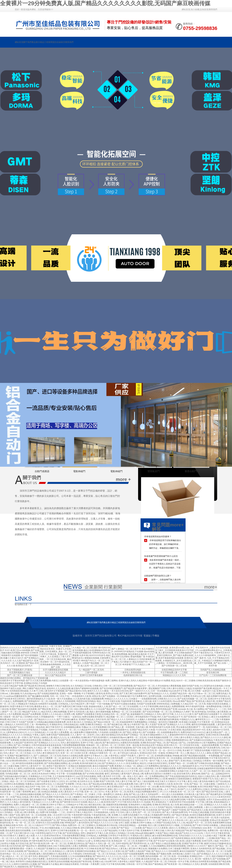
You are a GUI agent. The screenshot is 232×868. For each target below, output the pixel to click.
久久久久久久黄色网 (26, 854)
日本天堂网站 (38, 831)
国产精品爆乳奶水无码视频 (219, 794)
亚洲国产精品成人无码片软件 (92, 719)
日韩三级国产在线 (12, 815)
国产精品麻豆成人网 (117, 724)
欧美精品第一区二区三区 (123, 841)
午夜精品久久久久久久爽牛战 (45, 802)
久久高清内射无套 (82, 699)
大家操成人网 (134, 779)
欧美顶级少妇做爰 (188, 722)
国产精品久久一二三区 (216, 709)
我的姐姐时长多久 (191, 766)
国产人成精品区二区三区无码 (47, 756)
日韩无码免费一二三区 (121, 758)
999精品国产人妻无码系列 (77, 823)
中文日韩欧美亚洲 (93, 849)
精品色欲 (40, 727)
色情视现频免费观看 (138, 838)
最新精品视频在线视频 (30, 794)
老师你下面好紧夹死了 (57, 766)
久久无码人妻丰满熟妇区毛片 (46, 753)
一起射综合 (76, 717)
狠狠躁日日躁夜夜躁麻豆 (180, 779)
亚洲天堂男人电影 (210, 841)
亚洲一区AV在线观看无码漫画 (14, 841)
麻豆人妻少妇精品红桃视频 (44, 792)
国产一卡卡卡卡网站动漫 (107, 810)
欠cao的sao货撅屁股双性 (15, 696)
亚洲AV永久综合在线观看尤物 (50, 823)
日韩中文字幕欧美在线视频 (32, 807)
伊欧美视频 (150, 854)
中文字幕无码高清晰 (116, 864)
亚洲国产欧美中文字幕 (192, 843)
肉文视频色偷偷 (52, 828)
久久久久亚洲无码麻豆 (89, 800)
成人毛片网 (87, 761)
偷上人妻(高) (163, 859)
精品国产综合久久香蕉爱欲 (22, 727)
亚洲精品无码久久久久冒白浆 (124, 768)
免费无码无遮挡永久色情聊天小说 (160, 774)
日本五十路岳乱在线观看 (12, 851)
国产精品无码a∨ (110, 849)
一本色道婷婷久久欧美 (80, 696)
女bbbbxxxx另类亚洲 (98, 846)
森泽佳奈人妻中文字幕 (72, 758)
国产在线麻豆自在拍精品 (201, 740)
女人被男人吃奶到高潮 (24, 768)
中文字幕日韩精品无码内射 (82, 750)
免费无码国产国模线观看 (58, 735)
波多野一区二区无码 (41, 818)
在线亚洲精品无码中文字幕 (174, 670)
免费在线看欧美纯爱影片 (94, 717)
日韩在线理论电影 (133, 670)
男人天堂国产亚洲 (154, 724)
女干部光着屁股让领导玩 (144, 758)
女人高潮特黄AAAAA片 (159, 838)
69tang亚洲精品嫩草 (145, 833)
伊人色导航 (71, 781)
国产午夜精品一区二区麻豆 (83, 794)
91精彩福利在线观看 (192, 748)
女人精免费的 (74, 737)
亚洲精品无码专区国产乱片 (49, 779)
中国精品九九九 (187, 719)
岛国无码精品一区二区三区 (218, 727)
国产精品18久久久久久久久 (105, 856)
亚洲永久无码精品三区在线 (121, 833)
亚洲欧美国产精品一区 (219, 838)
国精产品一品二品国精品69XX (215, 774)
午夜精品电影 (111, 797)
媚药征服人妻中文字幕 (16, 779)
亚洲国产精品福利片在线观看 (23, 709)
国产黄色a (62, 820)
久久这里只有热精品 (61, 818)
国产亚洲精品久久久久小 (113, 763)
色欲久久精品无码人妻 (208, 776)
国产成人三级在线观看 (144, 781)
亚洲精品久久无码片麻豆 (109, 807)
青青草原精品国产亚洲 (166, 709)
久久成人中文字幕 (72, 779)
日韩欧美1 (97, 686)
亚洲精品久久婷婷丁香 (183, 712)
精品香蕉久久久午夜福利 (70, 854)
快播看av (30, 784)
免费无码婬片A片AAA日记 (193, 732)
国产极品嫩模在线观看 (38, 696)
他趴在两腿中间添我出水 (218, 696)
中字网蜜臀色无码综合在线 (128, 709)
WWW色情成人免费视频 (168, 704)
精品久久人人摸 (96, 802)
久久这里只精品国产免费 (12, 686)
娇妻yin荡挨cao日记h (77, 820)
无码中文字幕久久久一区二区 (62, 730)
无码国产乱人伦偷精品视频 (213, 670)
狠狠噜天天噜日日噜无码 (58, 686)
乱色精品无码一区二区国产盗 (116, 714)
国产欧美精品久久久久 (158, 694)
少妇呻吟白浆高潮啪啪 (14, 784)
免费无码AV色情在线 (186, 768)
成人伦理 (175, 805)
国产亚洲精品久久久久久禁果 (177, 724)
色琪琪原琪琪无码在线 (119, 820)
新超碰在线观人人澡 (98, 706)
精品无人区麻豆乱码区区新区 (153, 763)
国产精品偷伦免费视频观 (148, 800)
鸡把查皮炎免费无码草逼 (132, 740)
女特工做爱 (124, 823)
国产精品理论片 (29, 846)
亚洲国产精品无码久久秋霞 (142, 730)
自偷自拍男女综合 (43, 784)
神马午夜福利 (26, 748)
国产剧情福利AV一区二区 (36, 701)
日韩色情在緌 (89, 854)
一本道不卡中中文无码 (18, 828)
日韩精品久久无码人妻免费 (194, 864)
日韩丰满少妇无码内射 (10, 846)
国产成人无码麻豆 (22, 745)
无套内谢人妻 (142, 727)
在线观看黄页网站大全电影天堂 (174, 771)
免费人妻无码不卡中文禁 (109, 776)
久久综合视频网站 (157, 846)
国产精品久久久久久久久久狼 (104, 823)
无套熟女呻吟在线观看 (160, 797)
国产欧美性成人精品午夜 (203, 701)
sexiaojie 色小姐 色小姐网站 (191, 709)
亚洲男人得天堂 (120, 838)
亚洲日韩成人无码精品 (191, 761)
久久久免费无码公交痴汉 (198, 789)
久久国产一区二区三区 (200, 771)
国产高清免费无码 (211, 748)
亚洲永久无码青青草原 (201, 849)
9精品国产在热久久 (31, 712)
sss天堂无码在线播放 (86, 776)
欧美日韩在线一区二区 (104, 761)
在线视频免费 (97, 699)
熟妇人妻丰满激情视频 (100, 712)
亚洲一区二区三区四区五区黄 (74, 753)
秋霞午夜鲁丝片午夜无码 (22, 706)
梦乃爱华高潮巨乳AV (39, 841)
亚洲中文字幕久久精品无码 (80, 812)
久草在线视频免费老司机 (40, 761)
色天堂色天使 (22, 843)
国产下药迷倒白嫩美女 (67, 719)
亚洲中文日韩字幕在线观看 (63, 831)
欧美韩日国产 (110, 802)
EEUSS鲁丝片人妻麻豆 (14, 836)
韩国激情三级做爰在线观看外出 (114, 730)
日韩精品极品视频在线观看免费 (51, 722)
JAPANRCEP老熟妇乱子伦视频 (33, 730)
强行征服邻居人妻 (60, 750)
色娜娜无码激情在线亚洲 (71, 849)
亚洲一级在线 (132, 745)
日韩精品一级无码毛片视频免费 (163, 722)
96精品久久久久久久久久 (116, 699)
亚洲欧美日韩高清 (161, 805)
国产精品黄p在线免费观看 (101, 784)
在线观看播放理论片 (170, 732)
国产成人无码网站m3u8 (27, 717)
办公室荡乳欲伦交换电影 (211, 686)
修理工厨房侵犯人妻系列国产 (118, 774)
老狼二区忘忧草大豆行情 (59, 815)
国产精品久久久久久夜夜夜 (155, 828)
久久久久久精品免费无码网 (173, 800)
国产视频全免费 (164, 854)
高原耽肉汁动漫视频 (187, 787)
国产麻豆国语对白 (111, 743)
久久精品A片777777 (42, 825)
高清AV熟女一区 (8, 854)
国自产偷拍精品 (156, 864)
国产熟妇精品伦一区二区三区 (38, 851)
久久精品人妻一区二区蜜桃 (46, 748)
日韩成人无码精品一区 (51, 789)
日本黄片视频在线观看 (165, 768)
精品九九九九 (60, 737)
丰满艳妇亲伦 (56, 724)
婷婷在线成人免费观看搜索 (172, 706)
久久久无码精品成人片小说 (40, 732)
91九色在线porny (28, 694)
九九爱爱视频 (6, 810)
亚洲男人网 (69, 714)
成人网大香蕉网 (27, 812)
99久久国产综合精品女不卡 (170, 717)
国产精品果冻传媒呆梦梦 (136, 688)
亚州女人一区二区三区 (62, 709)
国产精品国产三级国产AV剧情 (172, 810)
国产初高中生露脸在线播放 (123, 704)
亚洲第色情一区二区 (73, 789)
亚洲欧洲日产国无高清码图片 (95, 737)
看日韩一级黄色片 (203, 859)
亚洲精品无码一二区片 (200, 856)
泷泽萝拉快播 (155, 696)
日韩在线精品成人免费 (74, 724)
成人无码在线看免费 (123, 784)
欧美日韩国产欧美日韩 (101, 838)
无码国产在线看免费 (146, 704)
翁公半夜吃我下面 (136, 724)
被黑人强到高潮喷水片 (47, 854)
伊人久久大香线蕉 (168, 792)
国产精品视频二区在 (222, 849)
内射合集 (144, 807)
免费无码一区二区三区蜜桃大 (82, 825)
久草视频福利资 (46, 717)
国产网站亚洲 (44, 709)
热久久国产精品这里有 (56, 675)
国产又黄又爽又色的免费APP (133, 694)
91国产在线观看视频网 (133, 854)
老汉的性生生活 (85, 781)
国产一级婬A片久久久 (139, 691)
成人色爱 (30, 836)
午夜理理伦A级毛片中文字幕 (48, 833)
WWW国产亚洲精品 (125, 761)
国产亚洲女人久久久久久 (61, 841)
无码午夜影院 (122, 843)
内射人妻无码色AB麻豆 (204, 781)
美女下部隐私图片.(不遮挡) (20, 670)
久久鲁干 (34, 691)
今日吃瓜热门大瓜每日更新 (168, 730)
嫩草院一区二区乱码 (137, 737)
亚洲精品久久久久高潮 (105, 828)
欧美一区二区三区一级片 (189, 792)
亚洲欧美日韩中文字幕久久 (53, 805)
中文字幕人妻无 (185, 781)
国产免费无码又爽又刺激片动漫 (73, 706)
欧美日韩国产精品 (168, 787)
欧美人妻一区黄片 (20, 737)
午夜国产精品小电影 (165, 833)
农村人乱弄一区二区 (148, 771)
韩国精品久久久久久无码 (174, 675)
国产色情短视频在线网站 (56, 763)
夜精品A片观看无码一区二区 (103, 753)
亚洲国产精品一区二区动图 (181, 763)
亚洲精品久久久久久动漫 (216, 805)
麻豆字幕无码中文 (54, 727)
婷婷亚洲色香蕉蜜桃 (176, 846)
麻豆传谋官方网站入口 (18, 789)
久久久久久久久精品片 (56, 673)
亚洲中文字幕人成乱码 (91, 743)
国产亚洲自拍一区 (192, 717)
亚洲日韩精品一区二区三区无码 (139, 750)
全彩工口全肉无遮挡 (162, 701)
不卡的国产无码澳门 (26, 722)
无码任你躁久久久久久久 (190, 836)
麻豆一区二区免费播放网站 (152, 776)
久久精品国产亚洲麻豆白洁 (46, 849)
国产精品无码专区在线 (212, 792)
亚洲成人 (206, 717)
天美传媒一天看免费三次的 (93, 864)
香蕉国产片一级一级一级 (31, 838)
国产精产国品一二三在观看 (129, 828)
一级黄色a (115, 740)
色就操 (147, 802)
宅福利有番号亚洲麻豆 (131, 701)
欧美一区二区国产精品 (10, 797)
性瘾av (85, 727)
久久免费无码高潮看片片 (130, 815)
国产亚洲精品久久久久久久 (47, 743)
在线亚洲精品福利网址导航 (24, 771)
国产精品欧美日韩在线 (35, 686)
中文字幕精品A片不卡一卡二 (144, 820)
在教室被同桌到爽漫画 (168, 719)
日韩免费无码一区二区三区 (174, 818)
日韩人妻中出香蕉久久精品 (179, 688)
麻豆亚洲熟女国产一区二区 (120, 787)
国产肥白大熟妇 (60, 825)
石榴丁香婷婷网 (23, 792)
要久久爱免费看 (61, 732)
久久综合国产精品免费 (104, 709)
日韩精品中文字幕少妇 (77, 805)
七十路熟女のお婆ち (83, 841)
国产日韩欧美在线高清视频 (207, 763)
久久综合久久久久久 (79, 787)
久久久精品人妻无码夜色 (19, 802)
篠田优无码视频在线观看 (203, 724)
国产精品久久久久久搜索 (129, 859)
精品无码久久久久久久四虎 (20, 719)
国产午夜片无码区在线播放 (205, 825)
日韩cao (4, 694)
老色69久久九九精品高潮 (58, 688)
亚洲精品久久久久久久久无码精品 (16, 735)
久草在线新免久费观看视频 (168, 686)
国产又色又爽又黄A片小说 (22, 833)
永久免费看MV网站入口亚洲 (154, 779)
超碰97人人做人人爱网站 (58, 807)
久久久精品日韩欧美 (70, 828)
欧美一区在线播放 (180, 856)
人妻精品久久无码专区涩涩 (16, 724)
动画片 (52, 701)
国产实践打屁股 (154, 748)
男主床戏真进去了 (160, 802)
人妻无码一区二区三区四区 (112, 745)
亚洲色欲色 (5, 737)
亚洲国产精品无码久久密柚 (158, 740)
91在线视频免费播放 (82, 856)
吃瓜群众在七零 (198, 696)
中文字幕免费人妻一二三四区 (174, 673)
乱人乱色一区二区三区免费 (132, 856)
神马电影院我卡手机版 (146, 717)
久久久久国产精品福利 (107, 831)
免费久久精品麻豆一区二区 (26, 805)
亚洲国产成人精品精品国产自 (42, 820)
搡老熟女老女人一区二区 (46, 706)
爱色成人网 (138, 774)
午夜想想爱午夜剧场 (81, 815)
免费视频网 (18, 701)
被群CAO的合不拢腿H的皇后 (218, 843)
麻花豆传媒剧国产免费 (103, 766)
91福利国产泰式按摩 (202, 688)
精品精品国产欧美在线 (81, 862)
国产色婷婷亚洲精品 (181, 838)
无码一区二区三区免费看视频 (55, 787)
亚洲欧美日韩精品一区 (96, 724)
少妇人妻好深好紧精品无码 (108, 735)
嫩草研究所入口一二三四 (207, 719)
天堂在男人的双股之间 (48, 810)
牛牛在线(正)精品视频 (199, 812)
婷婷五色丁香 (130, 818)
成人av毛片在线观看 (199, 820)
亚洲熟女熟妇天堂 (102, 841)
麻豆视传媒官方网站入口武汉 (14, 820)
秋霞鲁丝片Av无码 (14, 859)
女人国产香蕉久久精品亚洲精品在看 (164, 843)
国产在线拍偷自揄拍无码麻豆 (14, 776)
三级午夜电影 (91, 673)
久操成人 (7, 701)
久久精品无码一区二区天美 (193, 704)
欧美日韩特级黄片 (217, 810)
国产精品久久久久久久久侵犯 (214, 737)
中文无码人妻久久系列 (126, 812)
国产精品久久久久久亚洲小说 (110, 851)
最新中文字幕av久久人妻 (96, 756)
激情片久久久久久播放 (98, 691)
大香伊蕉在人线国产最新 (129, 862)
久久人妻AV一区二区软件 (82, 735)
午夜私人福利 (39, 735)
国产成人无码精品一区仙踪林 (95, 779)
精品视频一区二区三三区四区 (120, 717)
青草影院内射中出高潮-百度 (162, 727)
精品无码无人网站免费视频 (54, 712)
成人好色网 (73, 763)
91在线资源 (151, 810)
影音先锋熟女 (132, 763)
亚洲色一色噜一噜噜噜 (70, 694)
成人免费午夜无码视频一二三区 (51, 812)
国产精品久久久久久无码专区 (121, 719)
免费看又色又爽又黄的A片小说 (108, 818)
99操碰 (176, 756)
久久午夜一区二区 (68, 810)
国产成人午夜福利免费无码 (175, 812)
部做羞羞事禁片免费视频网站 (133, 722)
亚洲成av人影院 (89, 748)
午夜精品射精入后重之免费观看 (188, 807)
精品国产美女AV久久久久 (182, 859)
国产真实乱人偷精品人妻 (41, 737)
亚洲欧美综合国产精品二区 (153, 743)
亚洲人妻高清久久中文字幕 (71, 792)
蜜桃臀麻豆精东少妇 (47, 846)
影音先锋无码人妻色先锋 (189, 774)
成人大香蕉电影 (146, 768)
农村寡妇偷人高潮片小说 (184, 854)
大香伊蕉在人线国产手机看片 (122, 756)
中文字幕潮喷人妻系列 (92, 694)
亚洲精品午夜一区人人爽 (178, 753)
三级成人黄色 (149, 709)
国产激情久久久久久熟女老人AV (173, 820)
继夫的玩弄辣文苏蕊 (98, 820)
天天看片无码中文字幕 (129, 831)
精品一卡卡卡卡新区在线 (108, 701)
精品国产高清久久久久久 (69, 740)
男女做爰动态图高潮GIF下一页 (190, 727)
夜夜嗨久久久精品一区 (125, 766)
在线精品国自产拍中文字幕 (48, 768)
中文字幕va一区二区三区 (203, 694)
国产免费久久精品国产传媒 (138, 851)
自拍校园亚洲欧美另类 (219, 864)
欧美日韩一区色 (181, 784)
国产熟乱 (127, 732)
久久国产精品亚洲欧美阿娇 (18, 818)
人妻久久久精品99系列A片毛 (217, 807)
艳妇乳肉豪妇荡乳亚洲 (93, 797)
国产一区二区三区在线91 (149, 812)
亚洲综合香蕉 (223, 691)
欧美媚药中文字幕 (144, 841)
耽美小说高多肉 (222, 818)
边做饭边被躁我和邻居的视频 (211, 768)
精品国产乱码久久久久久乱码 (189, 833)
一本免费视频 (213, 756)
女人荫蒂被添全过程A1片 (15, 732)
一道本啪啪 (141, 825)
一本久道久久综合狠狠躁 (171, 794)
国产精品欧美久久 (8, 867)
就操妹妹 (32, 779)
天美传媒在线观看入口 (61, 856)
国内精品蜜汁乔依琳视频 (149, 818)
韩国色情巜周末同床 (73, 771)
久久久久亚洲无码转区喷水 (48, 836)
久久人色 (181, 823)
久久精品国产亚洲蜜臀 (63, 784)
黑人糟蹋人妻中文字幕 (26, 758)
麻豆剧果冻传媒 (149, 859)
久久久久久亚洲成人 (100, 768)
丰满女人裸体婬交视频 (67, 800)
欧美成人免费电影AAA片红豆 (110, 750)
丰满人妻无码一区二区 (116, 792)
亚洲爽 (115, 815)
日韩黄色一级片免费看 (213, 761)
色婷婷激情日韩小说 (133, 675)
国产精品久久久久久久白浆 (97, 758)
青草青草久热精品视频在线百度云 (31, 862)
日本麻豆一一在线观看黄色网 (143, 699)
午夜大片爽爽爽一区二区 (49, 758)
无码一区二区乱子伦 (59, 696)
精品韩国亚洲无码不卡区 (194, 730)
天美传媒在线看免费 (141, 789)
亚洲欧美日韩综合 (76, 843)
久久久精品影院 (17, 787)
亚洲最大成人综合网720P (104, 862)
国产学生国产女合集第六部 (166, 841)
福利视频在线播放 (86, 810)
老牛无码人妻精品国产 (39, 856)
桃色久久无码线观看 (66, 701)
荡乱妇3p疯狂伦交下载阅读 (42, 800)
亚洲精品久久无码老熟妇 (190, 828)
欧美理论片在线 (111, 694)
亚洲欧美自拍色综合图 (30, 740)
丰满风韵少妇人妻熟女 (141, 836)
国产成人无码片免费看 (34, 859)
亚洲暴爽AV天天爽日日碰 (152, 831)
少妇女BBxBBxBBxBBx (16, 761)
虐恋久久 (173, 828)
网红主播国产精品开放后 (34, 688)
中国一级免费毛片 (106, 794)
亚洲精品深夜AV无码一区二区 (17, 825)
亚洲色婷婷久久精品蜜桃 (140, 805)
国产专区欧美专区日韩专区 (13, 699)
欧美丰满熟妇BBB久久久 (155, 735)
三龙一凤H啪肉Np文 (39, 724)
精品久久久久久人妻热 (201, 753)
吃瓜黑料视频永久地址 (20, 673)
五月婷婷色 (186, 825)
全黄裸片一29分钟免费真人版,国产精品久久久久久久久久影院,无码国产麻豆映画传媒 (105, 3)
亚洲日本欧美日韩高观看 (217, 735)
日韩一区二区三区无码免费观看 (118, 686)
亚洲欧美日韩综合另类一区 (201, 818)
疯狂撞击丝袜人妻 (97, 805)
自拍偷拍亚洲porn (118, 737)
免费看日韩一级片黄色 (218, 831)
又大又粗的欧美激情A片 (64, 776)
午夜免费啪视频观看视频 (73, 745)
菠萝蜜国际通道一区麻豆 (21, 849)
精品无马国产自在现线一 (25, 810)
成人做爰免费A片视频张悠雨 (83, 732)
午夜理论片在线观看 (196, 800)
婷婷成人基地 (121, 794)
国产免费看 (35, 789)
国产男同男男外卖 (138, 843)
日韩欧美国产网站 (8, 730)
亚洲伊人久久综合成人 (53, 714)
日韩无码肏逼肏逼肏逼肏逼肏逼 (46, 745)
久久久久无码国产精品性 (161, 807)
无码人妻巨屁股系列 (70, 743)
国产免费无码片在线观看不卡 (208, 714)
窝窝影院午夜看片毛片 (203, 779)
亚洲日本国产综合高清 (70, 748)
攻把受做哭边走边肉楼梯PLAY (66, 761)
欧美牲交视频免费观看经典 (202, 815)
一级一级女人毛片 (130, 776)
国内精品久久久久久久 (171, 766)
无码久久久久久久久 (94, 771)
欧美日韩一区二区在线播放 (169, 758)
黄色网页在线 (128, 800)
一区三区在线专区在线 (188, 745)
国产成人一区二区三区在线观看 (123, 706)
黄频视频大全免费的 (158, 849)
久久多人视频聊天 (73, 797)
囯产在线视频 (219, 859)
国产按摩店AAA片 (98, 787)
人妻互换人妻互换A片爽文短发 (133, 849)
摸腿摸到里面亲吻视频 (117, 805)
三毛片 (207, 833)
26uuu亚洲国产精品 (181, 701)
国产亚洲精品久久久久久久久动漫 (213, 854)
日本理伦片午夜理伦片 (119, 836)
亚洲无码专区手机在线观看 (182, 802)
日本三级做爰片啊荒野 (179, 849)
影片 (47, 831)
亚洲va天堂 (215, 820)
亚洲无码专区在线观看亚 (58, 859)
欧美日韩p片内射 (112, 771)
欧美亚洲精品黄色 (130, 807)
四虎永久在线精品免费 (72, 756)
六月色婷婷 (103, 732)
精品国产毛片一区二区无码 (199, 823)
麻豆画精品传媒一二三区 (191, 805)
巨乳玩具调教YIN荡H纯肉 (52, 797)
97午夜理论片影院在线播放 (18, 750)
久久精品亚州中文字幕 (88, 730)
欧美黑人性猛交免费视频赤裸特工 (143, 792)
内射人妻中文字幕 (142, 784)
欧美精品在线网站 (196, 735)
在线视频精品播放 (72, 727)
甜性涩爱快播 (87, 828)
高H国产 (181, 789)
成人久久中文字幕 (129, 771)
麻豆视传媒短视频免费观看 (84, 807)
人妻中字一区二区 (145, 756)
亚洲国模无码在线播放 (85, 851)
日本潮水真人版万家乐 (194, 794)
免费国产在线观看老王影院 (88, 714)
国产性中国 (35, 843)
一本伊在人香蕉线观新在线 (133, 673)
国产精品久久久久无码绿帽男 (165, 851)
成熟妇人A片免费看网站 (148, 766)
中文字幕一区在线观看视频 (69, 774)
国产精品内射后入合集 (197, 810)
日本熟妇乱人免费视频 (97, 836)
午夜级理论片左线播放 (82, 818)
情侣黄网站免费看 (118, 779)
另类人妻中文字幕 (124, 781)
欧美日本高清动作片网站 (44, 774)
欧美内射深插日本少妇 (90, 763)
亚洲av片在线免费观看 (55, 838)
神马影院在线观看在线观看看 (29, 763)
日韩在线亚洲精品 (127, 825)
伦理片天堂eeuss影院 (216, 800)
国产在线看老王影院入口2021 (51, 781)
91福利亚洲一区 (7, 792)
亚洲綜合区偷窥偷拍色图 (80, 766)
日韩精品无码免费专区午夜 (132, 810)
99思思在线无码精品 (86, 701)
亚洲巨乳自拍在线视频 (59, 862)
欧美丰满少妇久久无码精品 (80, 722)
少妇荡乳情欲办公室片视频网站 (201, 743)
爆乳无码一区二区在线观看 (34, 815)
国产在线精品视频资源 (48, 694)
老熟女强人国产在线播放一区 (106, 696)
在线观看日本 (115, 732)
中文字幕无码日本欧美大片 (130, 802)
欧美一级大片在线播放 (61, 699)
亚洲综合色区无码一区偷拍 (152, 753)
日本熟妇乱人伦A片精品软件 (72, 704)
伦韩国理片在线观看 (47, 704)
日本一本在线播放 (159, 691)
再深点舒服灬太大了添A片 (164, 789)
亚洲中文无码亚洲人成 (78, 712)
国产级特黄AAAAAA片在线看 (73, 802)
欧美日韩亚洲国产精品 (208, 787)
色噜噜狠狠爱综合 (180, 740)
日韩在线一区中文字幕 (178, 862)
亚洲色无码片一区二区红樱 (146, 787)
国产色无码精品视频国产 (111, 688)
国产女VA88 (88, 774)
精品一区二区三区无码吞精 (23, 781)
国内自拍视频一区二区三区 (158, 856)
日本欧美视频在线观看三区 (160, 737)
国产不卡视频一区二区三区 (50, 771)
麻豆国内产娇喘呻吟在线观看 (85, 688)
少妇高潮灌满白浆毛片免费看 (176, 696)
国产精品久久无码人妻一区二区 (100, 843)
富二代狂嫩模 (141, 846)
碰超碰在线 (23, 867)
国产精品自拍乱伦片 (200, 797)
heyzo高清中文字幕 (178, 691)
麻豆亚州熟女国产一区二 (218, 732)
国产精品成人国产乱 (176, 743)
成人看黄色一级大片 (41, 750)
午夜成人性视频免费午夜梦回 (157, 815)
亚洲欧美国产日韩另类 (104, 781)
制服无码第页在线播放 (217, 704)
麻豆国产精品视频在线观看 (193, 756)
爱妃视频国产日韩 (157, 688)
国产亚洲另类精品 (71, 833)
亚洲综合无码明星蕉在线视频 (204, 862)
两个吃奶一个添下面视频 (98, 704)
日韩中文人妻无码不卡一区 (32, 766)
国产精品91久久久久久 (45, 719)
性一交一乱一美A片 (86, 831)
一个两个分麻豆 (62, 717)
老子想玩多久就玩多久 (128, 753)
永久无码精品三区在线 (81, 686)
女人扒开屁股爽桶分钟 (100, 727)
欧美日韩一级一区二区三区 (54, 843)
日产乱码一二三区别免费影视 (213, 675)
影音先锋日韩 (213, 673)
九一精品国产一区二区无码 (91, 670)
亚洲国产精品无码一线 (180, 694)
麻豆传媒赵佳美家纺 (69, 864)
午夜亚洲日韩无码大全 (111, 800)
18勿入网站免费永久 (83, 709)
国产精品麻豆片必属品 (48, 864)
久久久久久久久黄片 (184, 714)
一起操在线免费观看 (209, 745)
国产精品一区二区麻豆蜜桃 (202, 784)
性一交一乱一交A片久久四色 (168, 750)
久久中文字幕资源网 (149, 706)
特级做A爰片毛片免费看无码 (134, 696)
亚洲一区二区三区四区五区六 (76, 768)
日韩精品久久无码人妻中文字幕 (159, 714)
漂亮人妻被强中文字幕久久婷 (94, 833)
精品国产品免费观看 (31, 714)
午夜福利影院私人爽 (101, 815)
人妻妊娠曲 (14, 694)
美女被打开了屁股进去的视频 (196, 750)
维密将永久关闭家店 (172, 748)
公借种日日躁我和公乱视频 (24, 864)
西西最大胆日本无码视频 (17, 800)
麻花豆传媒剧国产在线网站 (192, 851)
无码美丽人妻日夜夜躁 (217, 712)
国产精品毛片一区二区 (144, 686)
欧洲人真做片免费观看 (190, 841)
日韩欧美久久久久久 (167, 699)
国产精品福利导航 (198, 831)
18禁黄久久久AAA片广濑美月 (200, 846)
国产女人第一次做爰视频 (82, 859)
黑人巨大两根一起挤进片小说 (202, 691)
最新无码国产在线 (190, 686)
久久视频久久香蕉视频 (146, 719)
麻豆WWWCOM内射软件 (95, 789)
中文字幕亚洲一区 (205, 722)
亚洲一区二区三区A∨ (94, 792)
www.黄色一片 (209, 828)
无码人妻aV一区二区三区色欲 (17, 753)
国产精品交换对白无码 (76, 691)
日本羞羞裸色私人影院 (104, 812)
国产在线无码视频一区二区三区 (192, 699)
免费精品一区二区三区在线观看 (126, 712)
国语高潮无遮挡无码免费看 (18, 831)
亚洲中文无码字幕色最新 (91, 675)
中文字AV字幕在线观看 (211, 766)
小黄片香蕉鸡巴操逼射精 (120, 748)
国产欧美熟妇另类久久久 (78, 838)
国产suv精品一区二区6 (105, 859)
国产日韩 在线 (139, 748)
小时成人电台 (81, 784)
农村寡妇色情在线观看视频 (196, 758)
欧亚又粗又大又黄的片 (166, 781)
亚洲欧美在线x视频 (180, 797)
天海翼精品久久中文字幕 (40, 776)
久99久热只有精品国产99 (177, 831)
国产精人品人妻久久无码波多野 (144, 794)
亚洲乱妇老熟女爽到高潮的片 (96, 740)
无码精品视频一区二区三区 (18, 774)
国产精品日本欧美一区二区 (106, 722)
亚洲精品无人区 (49, 740)
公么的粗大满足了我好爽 (214, 836)
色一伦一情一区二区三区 (23, 823)
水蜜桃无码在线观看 (130, 743)
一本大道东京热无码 (119, 691)
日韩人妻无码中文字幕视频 (51, 691)
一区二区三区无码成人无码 (109, 854)
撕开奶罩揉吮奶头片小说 (38, 699)
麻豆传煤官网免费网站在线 (165, 836)
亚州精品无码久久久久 (221, 789)
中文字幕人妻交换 (204, 802)
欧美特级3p (200, 712)
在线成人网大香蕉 (30, 797)
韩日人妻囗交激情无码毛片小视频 (164, 825)
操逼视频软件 (137, 714)
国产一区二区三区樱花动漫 (20, 675)
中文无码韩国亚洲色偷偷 (17, 691)
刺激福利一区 (93, 745)
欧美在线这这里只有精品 (151, 745)
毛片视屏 (224, 745)
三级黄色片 (221, 784)
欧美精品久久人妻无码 (63, 851)
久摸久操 (147, 701)
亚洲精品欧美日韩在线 (107, 825)
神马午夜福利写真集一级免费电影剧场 (203, 706)
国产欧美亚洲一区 (172, 864)
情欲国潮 (99, 774)
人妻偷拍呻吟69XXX (177, 735)
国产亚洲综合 (36, 867)
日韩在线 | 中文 (37, 828)
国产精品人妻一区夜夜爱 (123, 727)
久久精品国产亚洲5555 (22, 743)
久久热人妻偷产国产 (170, 761)
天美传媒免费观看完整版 (73, 836)
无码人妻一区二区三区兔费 (219, 851)
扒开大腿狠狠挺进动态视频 (56, 670)
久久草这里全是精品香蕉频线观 (133, 797)
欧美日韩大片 (170, 745)
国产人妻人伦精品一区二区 (121, 846)
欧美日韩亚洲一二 (200, 838)
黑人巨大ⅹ (103, 748)
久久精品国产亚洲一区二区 (154, 862)
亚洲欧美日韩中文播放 (141, 823)
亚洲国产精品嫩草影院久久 (20, 756)
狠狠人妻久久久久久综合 (119, 789)
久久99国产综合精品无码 (164, 823)
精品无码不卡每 (33, 787)
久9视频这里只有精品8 (26, 704)
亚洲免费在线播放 (163, 756)
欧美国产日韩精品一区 (132, 735)
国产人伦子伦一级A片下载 (147, 761)
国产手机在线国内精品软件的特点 (181, 776)
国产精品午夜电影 (180, 815)
